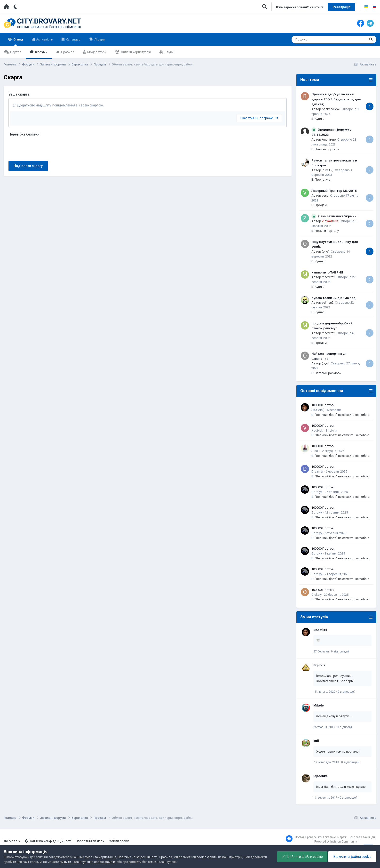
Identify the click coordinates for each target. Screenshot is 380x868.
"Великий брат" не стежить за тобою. (342, 415)
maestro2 (329, 277)
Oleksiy (317, 595)
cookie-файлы (207, 857)
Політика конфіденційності (48, 841)
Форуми (41, 52)
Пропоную (323, 180)
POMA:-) (328, 170)
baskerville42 (331, 109)
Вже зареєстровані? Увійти (300, 7)
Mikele (319, 705)
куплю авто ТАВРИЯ (327, 272)
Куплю (320, 119)
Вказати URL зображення (259, 118)
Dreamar (317, 471)
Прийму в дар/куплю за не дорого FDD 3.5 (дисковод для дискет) (336, 99)
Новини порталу (327, 149)
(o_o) (326, 252)
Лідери (99, 39)
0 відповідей (340, 651)
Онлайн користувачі (135, 52)
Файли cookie (119, 841)
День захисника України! (338, 216)
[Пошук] (320, 40)
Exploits (319, 665)
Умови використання (100, 857)
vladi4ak (317, 430)
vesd (325, 196)
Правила (67, 52)
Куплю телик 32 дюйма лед (334, 298)
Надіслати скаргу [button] (28, 166)
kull (316, 741)
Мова (12, 841)
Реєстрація (341, 7)
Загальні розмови (328, 373)
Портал (15, 52)
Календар (73, 39)
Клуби (169, 52)
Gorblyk (317, 492)
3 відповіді (345, 727)
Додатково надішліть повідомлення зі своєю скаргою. (58, 105)
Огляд (18, 42)
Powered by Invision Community (336, 842)
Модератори (96, 52)
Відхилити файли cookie (352, 857)
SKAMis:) (318, 410)
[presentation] (45, 148)
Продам (321, 205)
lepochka (321, 776)
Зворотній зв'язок (90, 841)
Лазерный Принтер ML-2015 (334, 191)
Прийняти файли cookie (301, 857)
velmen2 (328, 302)
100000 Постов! (323, 405)
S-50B (316, 451)
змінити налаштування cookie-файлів (87, 862)
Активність (44, 39)
